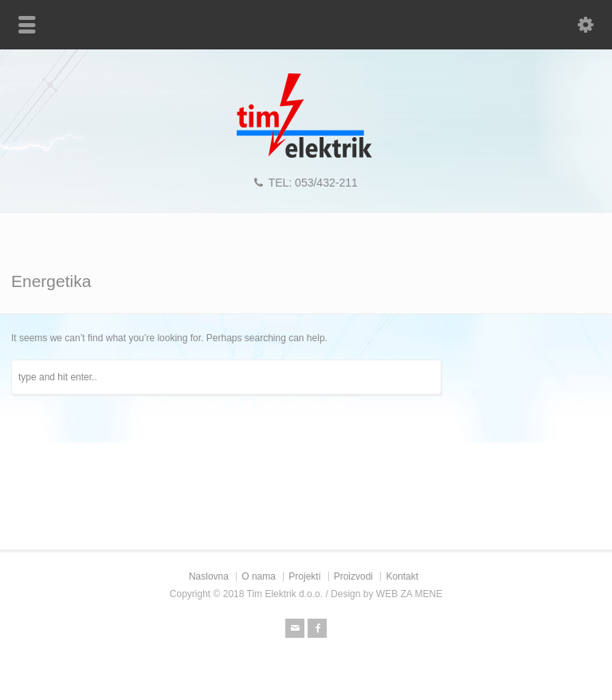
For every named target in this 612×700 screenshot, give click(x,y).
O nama (259, 576)
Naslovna (209, 576)
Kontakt (402, 576)
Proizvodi (353, 576)
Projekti (304, 576)
